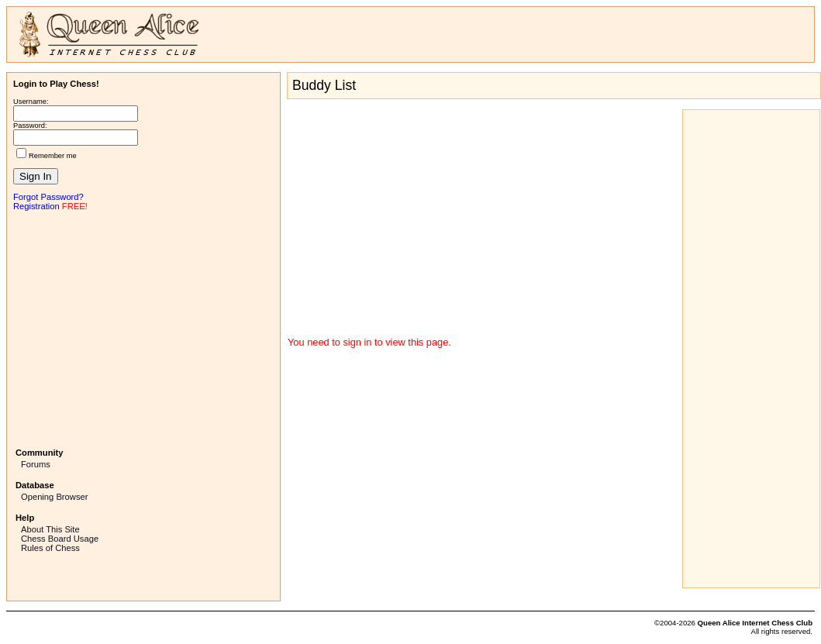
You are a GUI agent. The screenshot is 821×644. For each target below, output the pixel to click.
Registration (36, 206)
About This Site (50, 529)
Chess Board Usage (60, 539)
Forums (36, 464)
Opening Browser (54, 497)
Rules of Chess (50, 548)
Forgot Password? (48, 197)
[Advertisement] (143, 328)
